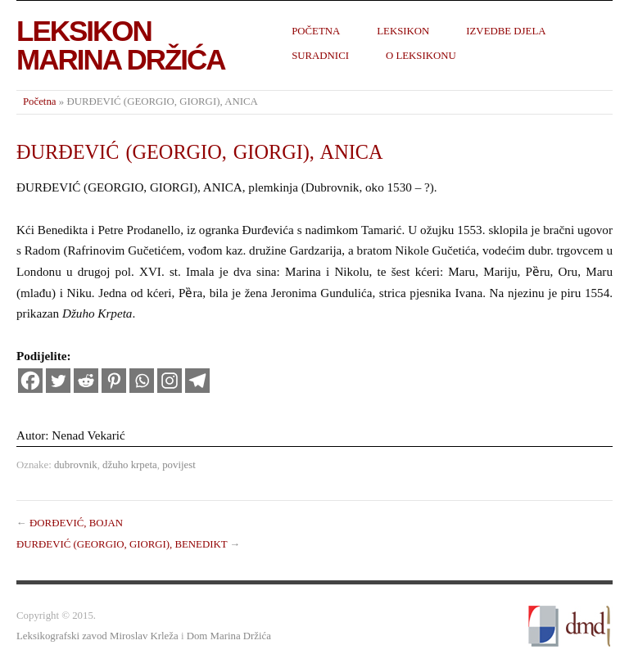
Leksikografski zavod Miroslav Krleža (97, 636)
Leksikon (403, 31)
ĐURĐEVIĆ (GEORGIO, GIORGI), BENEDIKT (122, 544)
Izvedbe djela (506, 31)
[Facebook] (30, 381)
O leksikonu (421, 56)
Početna (316, 31)
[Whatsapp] (142, 381)
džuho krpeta (130, 465)
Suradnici (320, 56)
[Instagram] (170, 381)
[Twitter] (58, 381)
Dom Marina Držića (229, 636)
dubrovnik (76, 465)
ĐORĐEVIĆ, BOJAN (76, 523)
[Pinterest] (114, 381)
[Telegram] (197, 381)
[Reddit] (86, 381)
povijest (179, 465)
